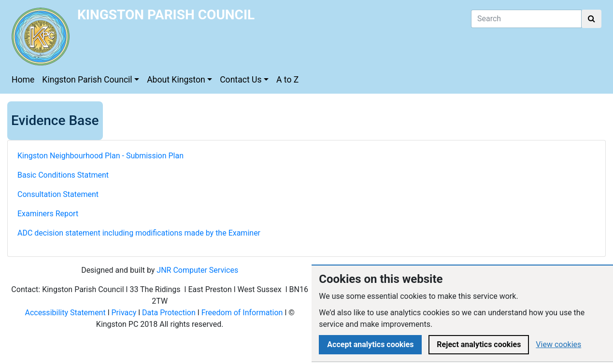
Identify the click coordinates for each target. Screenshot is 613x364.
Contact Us (241, 80)
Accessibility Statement (65, 313)
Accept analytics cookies (370, 344)
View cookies (558, 344)
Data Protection (169, 313)
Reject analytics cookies (479, 344)
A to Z (287, 80)
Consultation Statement (59, 194)
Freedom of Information (242, 313)
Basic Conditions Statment (63, 175)
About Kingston (176, 80)
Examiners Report (48, 214)
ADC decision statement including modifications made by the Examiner (139, 233)
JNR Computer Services (197, 270)
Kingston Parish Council (87, 80)
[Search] (526, 19)
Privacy (124, 313)
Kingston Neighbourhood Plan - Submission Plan (100, 156)
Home (23, 80)
